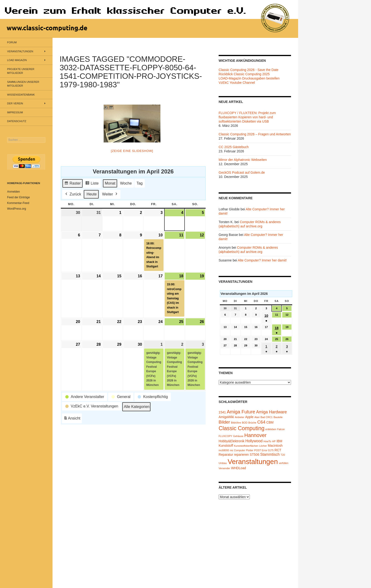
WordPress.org (17, 209)
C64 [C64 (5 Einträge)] (261, 422)
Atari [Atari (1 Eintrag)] (257, 417)
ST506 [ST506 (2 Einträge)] (254, 455)
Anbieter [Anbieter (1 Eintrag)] (240, 417)
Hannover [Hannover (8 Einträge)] (255, 435)
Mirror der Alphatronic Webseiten (243, 160)
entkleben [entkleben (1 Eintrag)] (271, 429)
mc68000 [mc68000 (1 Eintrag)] (224, 450)
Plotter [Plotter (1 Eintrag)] (250, 450)
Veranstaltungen (20, 51)
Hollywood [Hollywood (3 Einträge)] (254, 441)
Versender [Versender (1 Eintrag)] (224, 468)
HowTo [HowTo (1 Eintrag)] (267, 441)
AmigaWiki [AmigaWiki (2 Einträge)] (226, 417)
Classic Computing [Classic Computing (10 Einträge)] (242, 428)
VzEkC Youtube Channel (237, 83)
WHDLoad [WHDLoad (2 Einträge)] (238, 468)
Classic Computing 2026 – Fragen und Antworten (255, 134)
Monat (110, 183)
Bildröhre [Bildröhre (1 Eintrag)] (236, 423)
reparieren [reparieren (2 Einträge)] (241, 455)
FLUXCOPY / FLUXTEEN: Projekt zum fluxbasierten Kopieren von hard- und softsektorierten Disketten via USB (247, 117)
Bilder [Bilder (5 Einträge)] (224, 422)
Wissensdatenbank (21, 95)
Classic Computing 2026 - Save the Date (249, 70)
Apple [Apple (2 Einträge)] (249, 417)
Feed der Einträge (18, 197)
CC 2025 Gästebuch (234, 147)
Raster (72, 184)
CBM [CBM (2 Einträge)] (270, 422)
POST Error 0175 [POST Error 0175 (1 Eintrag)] (264, 450)
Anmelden (13, 192)
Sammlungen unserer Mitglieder (23, 84)
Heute (92, 194)
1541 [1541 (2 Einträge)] (222, 412)
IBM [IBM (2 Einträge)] (279, 441)
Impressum (15, 112)
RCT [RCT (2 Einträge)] (278, 450)
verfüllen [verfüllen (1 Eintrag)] (283, 463)
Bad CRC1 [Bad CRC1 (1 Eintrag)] (267, 417)
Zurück (73, 194)
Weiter (110, 194)
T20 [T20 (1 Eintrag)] (283, 455)
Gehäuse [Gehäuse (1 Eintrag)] (238, 436)
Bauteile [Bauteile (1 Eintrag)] (278, 417)
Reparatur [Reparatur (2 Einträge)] (226, 455)
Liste (92, 184)
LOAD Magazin (17, 60)
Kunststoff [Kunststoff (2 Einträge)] (226, 446)
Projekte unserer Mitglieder (21, 71)
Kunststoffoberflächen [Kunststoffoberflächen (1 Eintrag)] (246, 446)
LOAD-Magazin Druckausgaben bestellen (249, 78)
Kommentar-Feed (18, 203)
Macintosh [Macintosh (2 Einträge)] (275, 446)
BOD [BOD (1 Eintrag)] (245, 423)
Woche (126, 183)
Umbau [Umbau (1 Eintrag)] (223, 463)
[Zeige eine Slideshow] (132, 151)
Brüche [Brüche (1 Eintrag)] (252, 423)
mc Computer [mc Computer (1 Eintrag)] (238, 450)
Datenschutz (17, 121)
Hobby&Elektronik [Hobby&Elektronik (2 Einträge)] (232, 441)
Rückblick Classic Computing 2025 (244, 74)
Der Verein (15, 103)
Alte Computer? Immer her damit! (262, 260)
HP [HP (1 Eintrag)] (274, 441)
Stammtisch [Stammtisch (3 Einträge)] (270, 454)
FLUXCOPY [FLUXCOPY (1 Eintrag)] (225, 436)
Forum (12, 42)
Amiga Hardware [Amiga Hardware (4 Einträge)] (271, 412)
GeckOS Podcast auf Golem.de (242, 172)
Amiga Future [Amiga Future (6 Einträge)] (241, 412)
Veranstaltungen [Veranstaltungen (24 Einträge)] (253, 462)
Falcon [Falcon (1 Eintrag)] (281, 429)
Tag (140, 183)
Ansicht (73, 419)
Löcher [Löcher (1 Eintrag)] (263, 446)
